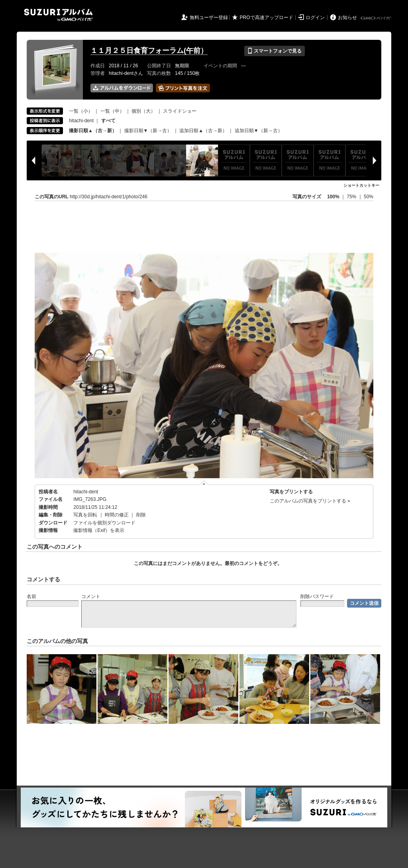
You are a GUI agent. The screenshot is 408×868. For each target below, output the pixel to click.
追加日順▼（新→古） (259, 131)
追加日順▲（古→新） (203, 131)
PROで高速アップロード (267, 18)
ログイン (315, 18)
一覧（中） (112, 111)
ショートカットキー (361, 185)
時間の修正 (117, 515)
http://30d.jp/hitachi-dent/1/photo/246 (109, 197)
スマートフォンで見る (274, 51)
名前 (31, 596)
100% (333, 197)
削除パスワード (317, 596)
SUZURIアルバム (58, 15)
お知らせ (347, 18)
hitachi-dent (81, 121)
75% (352, 197)
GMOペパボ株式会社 (377, 18)
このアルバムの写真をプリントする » (310, 501)
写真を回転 (85, 515)
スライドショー (180, 111)
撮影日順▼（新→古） (148, 131)
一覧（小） (81, 111)
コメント (91, 596)
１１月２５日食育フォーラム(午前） (149, 51)
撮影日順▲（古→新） (93, 131)
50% (369, 197)
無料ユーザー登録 (209, 18)
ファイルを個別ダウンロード (104, 523)
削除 (141, 515)
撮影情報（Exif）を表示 (99, 530)
